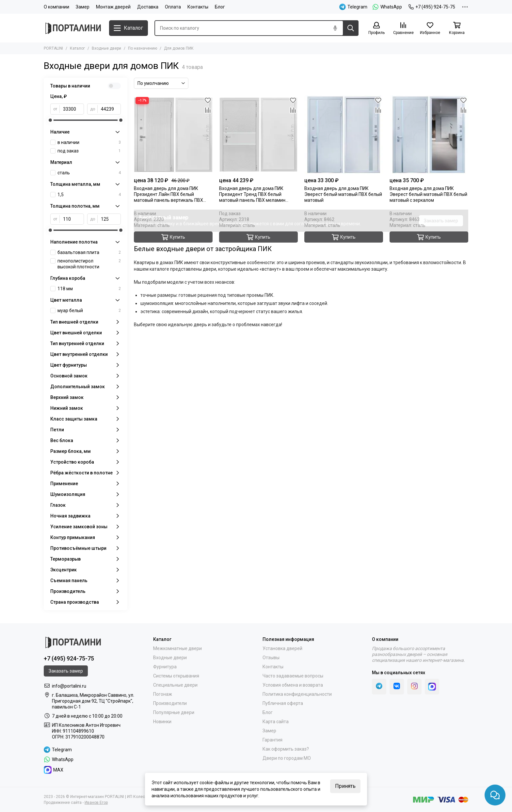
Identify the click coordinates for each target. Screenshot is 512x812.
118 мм (89, 289)
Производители (170, 703)
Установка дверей (282, 648)
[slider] (50, 120)
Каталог (77, 48)
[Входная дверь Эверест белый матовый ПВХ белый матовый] (344, 135)
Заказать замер (441, 221)
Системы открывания (176, 676)
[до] (109, 109)
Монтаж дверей (113, 7)
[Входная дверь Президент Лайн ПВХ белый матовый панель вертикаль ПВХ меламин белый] (173, 135)
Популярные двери (174, 712)
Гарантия (272, 740)
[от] (72, 109)
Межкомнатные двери (177, 648)
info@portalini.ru (69, 686)
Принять (345, 786)
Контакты (198, 7)
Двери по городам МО (287, 758)
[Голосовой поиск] (335, 28)
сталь (89, 173)
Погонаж (163, 694)
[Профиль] (376, 29)
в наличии (89, 142)
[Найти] (351, 28)
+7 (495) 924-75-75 (432, 7)
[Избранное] (430, 29)
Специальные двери (175, 685)
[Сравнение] (403, 29)
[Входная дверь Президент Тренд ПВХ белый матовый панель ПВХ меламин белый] (258, 135)
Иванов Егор (96, 803)
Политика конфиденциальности (297, 694)
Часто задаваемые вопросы (293, 676)
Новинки (162, 722)
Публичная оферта (283, 703)
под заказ (89, 151)
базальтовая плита (89, 252)
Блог (220, 7)
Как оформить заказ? (286, 749)
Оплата (173, 7)
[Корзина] (457, 29)
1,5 (89, 195)
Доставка (148, 7)
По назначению (143, 48)
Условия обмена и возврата (293, 685)
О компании (56, 7)
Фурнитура (165, 667)
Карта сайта (276, 722)
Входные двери (106, 48)
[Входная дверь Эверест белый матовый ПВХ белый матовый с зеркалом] (429, 135)
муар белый (89, 310)
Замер (83, 7)
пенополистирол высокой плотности (89, 264)
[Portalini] (73, 28)
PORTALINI (53, 48)
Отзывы (271, 658)
